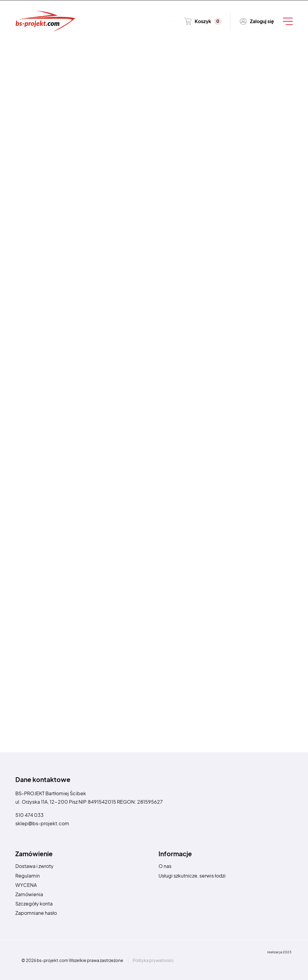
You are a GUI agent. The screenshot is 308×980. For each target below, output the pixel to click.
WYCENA (26, 885)
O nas (165, 866)
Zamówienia (29, 894)
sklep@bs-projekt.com (42, 823)
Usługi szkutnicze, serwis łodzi (192, 876)
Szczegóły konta (34, 904)
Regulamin (28, 876)
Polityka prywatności (153, 960)
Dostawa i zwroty (34, 866)
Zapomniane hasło (36, 913)
